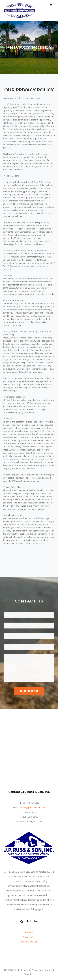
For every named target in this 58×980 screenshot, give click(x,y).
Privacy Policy (29, 937)
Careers (29, 932)
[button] (51, 5)
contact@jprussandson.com (32, 808)
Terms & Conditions (29, 942)
